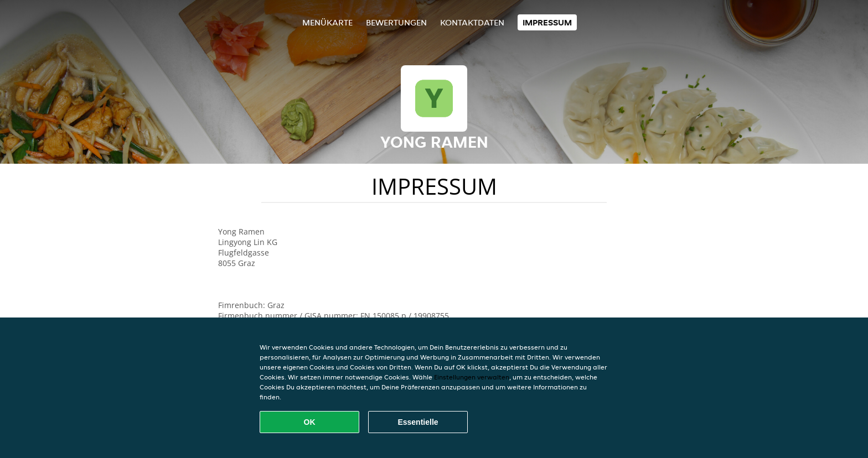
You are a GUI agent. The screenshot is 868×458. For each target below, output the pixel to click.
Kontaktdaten (472, 22)
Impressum (547, 22)
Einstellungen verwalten (472, 377)
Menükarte (327, 22)
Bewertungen (396, 22)
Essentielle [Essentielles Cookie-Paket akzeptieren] (418, 422)
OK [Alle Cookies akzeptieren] (310, 422)
